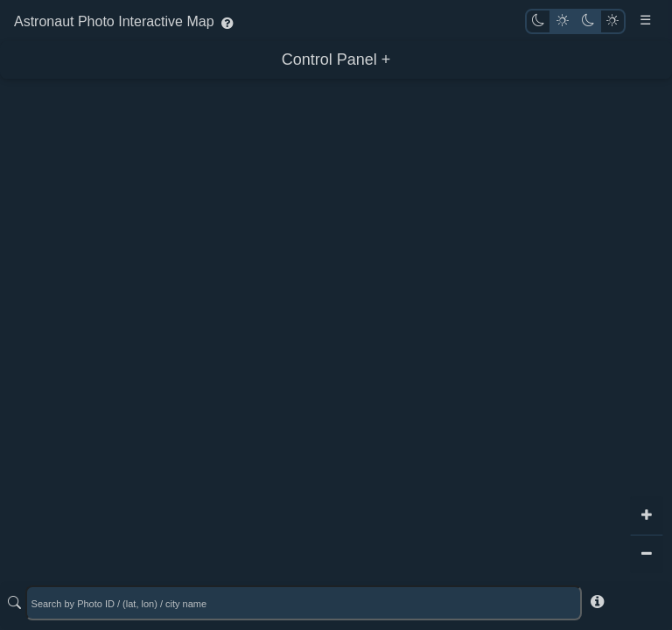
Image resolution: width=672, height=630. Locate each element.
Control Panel (329, 59)
